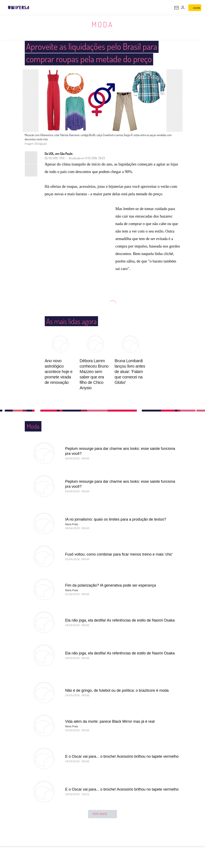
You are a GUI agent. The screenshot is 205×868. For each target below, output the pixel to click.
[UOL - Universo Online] (32, 7)
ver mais (102, 827)
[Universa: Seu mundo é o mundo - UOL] (19, 7)
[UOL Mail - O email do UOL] (176, 8)
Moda (103, 24)
